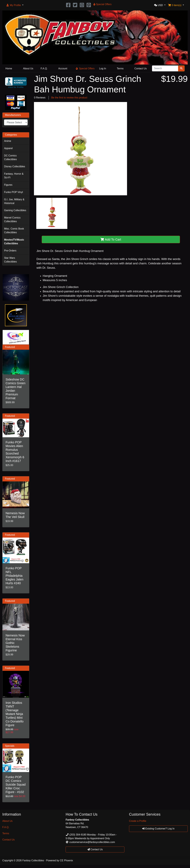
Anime (8, 141)
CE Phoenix (66, 860)
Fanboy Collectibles (33, 860)
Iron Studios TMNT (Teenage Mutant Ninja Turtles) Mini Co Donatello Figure (15, 714)
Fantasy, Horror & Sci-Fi (14, 176)
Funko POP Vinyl (13, 192)
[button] (15, 5)
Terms (120, 68)
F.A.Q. (44, 68)
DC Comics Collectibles (10, 157)
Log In (103, 68)
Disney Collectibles (15, 166)
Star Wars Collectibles (10, 260)
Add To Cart (111, 239)
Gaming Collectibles (15, 210)
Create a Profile (138, 821)
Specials (10, 746)
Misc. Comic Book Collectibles (14, 231)
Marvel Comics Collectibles (12, 219)
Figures (8, 185)
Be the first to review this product (69, 98)
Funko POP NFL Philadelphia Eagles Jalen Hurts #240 (15, 576)
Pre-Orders (10, 251)
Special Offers (85, 68)
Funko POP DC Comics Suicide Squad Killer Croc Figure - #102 (16, 784)
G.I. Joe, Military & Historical (14, 201)
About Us (28, 68)
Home (9, 68)
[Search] (165, 68)
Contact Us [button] (95, 849)
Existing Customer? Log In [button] (158, 829)
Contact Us (140, 68)
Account (63, 68)
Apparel (8, 148)
